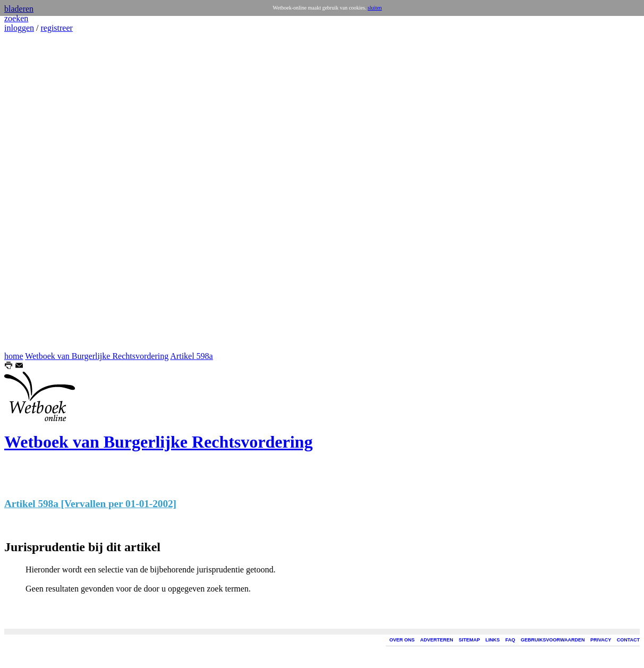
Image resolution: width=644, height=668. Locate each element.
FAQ (510, 640)
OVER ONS (402, 640)
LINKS (493, 640)
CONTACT (628, 640)
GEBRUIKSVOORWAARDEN (553, 640)
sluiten (375, 8)
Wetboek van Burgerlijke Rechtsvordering (97, 356)
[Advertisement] (36, 192)
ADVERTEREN (437, 640)
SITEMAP (469, 640)
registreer (56, 28)
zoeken (16, 18)
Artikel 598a (191, 356)
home (14, 356)
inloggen (19, 28)
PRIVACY (601, 640)
